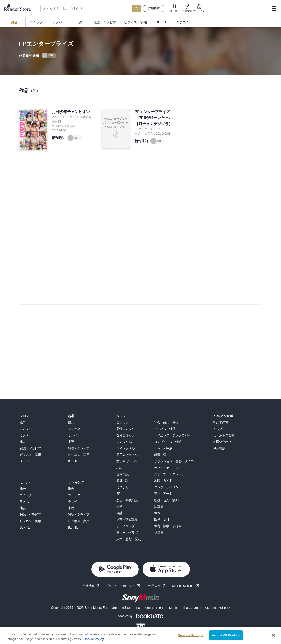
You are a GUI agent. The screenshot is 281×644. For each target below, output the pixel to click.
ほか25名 (58, 122)
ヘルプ (218, 429)
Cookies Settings (183, 586)
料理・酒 (160, 455)
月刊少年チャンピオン (71, 112)
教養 (157, 513)
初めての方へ (222, 422)
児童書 (159, 533)
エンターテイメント (168, 487)
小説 (23, 442)
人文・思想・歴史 (128, 539)
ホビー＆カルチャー (168, 468)
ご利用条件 (153, 586)
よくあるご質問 (224, 435)
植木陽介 (86, 117)
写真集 (159, 507)
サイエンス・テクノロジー (172, 435)
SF (118, 494)
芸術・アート (163, 494)
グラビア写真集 (127, 520)
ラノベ (24, 435)
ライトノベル (125, 448)
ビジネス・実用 (30, 455)
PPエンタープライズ (65, 117)
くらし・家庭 (163, 448)
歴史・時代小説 (127, 500)
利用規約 (219, 448)
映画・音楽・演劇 (166, 500)
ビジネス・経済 (165, 429)
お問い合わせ (222, 442)
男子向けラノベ (127, 455)
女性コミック (125, 435)
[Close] (273, 635)
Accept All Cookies (226, 635)
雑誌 (119, 513)
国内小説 (122, 474)
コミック (26, 429)
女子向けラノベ (127, 461)
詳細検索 (154, 8)
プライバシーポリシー (120, 586)
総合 (23, 422)
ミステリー (124, 487)
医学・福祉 (162, 520)
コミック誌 (124, 442)
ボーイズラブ (125, 526)
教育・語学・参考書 (168, 526)
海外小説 (122, 481)
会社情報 (89, 586)
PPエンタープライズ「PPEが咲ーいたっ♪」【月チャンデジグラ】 (155, 118)
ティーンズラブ (127, 533)
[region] (140, 636)
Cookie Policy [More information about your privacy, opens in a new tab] (94, 639)
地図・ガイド (163, 481)
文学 (119, 507)
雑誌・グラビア (30, 448)
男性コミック (125, 429)
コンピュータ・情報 (168, 442)
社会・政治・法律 (166, 422)
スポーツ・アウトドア (169, 474)
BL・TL (25, 461)
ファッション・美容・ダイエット (177, 461)
